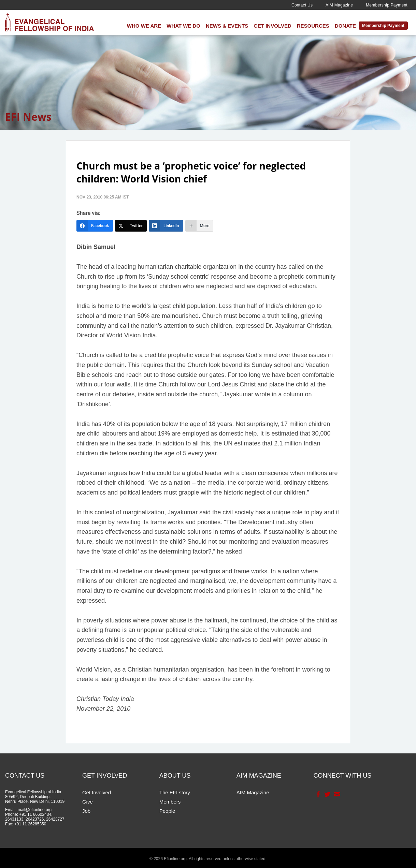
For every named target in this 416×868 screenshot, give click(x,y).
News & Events (227, 26)
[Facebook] (95, 226)
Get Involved (272, 26)
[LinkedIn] (166, 226)
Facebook (318, 794)
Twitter (327, 794)
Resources (313, 26)
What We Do (183, 26)
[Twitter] (131, 226)
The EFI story (175, 792)
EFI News (28, 117)
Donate (345, 26)
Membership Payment (387, 5)
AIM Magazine (339, 5)
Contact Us (302, 5)
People (167, 811)
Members (170, 802)
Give (88, 802)
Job (86, 811)
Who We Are (144, 26)
